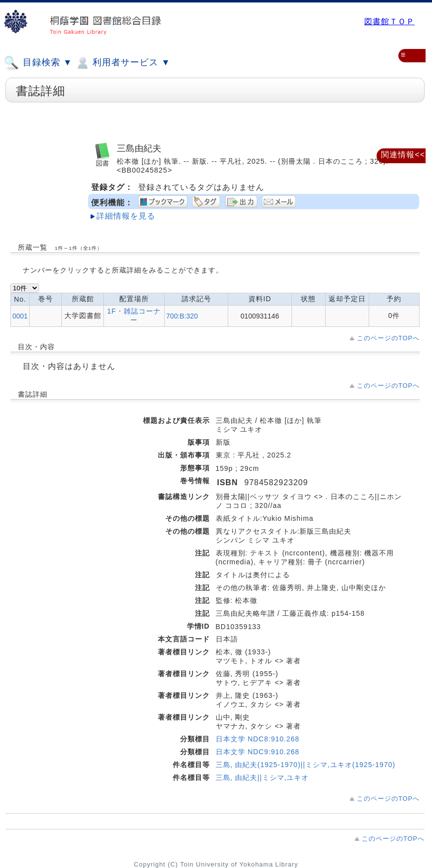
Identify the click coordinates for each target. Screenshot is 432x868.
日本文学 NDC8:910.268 (258, 739)
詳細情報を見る (126, 216)
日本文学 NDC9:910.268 (258, 752)
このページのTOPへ (388, 338)
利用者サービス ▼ (122, 63)
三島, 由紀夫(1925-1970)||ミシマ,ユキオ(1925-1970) (306, 765)
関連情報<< (403, 155)
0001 (20, 316)
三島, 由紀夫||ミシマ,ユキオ (263, 777)
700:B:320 (182, 316)
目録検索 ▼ (38, 63)
